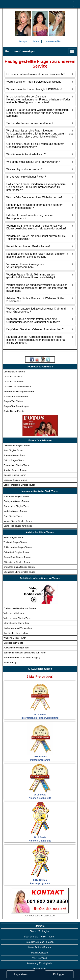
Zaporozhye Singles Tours (16, 465)
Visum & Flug (10, 663)
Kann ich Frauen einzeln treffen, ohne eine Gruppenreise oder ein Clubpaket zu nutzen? (33, 321)
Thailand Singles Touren (15, 542)
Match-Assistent (40, 953)
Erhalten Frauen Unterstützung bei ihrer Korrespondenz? (30, 217)
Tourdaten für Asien (13, 377)
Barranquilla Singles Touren (17, 506)
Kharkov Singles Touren (15, 470)
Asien (36, 41)
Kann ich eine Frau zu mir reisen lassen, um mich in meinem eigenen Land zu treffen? (37, 255)
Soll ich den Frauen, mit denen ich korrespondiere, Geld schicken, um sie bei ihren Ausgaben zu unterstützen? (36, 187)
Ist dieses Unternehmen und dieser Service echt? (36, 74)
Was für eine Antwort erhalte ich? (26, 154)
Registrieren (21, 974)
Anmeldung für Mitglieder (40, 963)
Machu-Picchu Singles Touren (18, 521)
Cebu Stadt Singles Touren (16, 552)
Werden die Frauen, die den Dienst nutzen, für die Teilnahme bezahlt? (36, 238)
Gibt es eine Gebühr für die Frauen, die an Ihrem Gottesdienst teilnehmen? (35, 146)
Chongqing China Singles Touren (19, 572)
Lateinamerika (53, 41)
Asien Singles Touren (14, 537)
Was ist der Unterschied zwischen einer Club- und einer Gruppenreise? (36, 310)
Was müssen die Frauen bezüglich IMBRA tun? (34, 89)
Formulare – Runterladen (16, 396)
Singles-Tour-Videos (13, 401)
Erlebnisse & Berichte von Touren (20, 608)
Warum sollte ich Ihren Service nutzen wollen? (34, 82)
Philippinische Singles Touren (18, 547)
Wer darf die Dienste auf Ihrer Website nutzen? (34, 197)
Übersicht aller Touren (14, 372)
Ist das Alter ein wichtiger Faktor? (26, 177)
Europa (23, 41)
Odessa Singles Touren (15, 475)
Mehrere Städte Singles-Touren (19, 391)
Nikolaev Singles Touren (15, 480)
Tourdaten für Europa (14, 382)
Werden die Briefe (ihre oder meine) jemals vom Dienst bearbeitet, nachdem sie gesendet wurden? (36, 227)
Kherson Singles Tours (14, 455)
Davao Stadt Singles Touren (17, 557)
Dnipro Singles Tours (14, 460)
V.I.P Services (40, 958)
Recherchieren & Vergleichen (18, 628)
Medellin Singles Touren (15, 511)
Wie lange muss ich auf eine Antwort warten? (33, 162)
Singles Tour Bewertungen (16, 406)
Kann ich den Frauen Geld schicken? (28, 246)
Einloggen (59, 974)
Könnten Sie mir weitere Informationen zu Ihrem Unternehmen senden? (35, 206)
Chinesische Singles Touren (17, 562)
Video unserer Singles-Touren (18, 618)
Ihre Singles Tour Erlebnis (16, 633)
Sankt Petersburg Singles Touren (19, 485)
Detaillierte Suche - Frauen (40, 942)
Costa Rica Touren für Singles (18, 526)
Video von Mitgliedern (14, 613)
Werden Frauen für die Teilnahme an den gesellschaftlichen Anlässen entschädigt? (31, 276)
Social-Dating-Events (14, 411)
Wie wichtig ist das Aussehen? (24, 169)
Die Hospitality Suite (13, 643)
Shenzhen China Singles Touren (19, 567)
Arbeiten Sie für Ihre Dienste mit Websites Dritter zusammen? (35, 300)
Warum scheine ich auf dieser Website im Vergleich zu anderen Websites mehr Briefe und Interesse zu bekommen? (37, 288)
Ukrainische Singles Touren (17, 445)
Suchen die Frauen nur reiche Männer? (30, 123)
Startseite (39, 926)
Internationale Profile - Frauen (39, 937)
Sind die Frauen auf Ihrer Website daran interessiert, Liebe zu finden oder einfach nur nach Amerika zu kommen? (37, 113)
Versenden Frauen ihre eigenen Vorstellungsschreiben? (25, 266)
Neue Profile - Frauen (40, 947)
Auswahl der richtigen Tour (16, 648)
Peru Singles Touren (13, 516)
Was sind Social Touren (15, 638)
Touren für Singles (40, 931)
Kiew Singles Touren (13, 450)
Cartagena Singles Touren (16, 501)
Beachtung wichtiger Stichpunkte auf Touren (25, 653)
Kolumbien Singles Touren (16, 496)
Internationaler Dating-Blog (17, 623)
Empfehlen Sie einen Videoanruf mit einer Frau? (35, 329)
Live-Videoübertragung (22, 658)
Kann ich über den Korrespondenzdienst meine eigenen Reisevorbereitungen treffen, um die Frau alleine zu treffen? (36, 340)
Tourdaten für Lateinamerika (17, 387)
